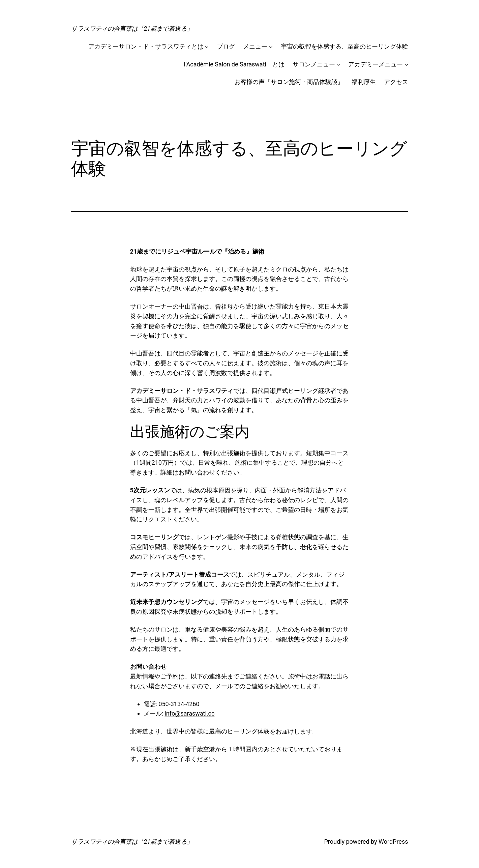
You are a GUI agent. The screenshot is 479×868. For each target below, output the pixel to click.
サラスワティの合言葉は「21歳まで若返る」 (132, 28)
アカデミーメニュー (376, 64)
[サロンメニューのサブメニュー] (338, 65)
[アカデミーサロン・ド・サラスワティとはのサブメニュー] (207, 47)
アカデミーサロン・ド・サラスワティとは (146, 46)
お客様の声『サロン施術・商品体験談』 (289, 82)
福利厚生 (364, 82)
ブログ (226, 46)
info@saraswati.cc (189, 713)
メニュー (255, 46)
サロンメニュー (314, 64)
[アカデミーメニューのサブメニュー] (406, 65)
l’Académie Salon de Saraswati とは (234, 64)
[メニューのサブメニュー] (271, 47)
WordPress (393, 842)
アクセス (396, 82)
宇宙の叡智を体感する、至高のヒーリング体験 (345, 46)
